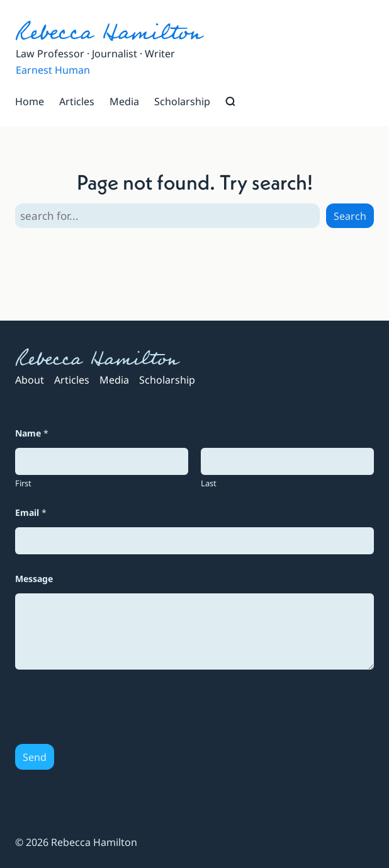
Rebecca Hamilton (109, 32)
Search (350, 216)
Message (34, 579)
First (23, 483)
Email (31, 512)
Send (35, 757)
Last (209, 483)
